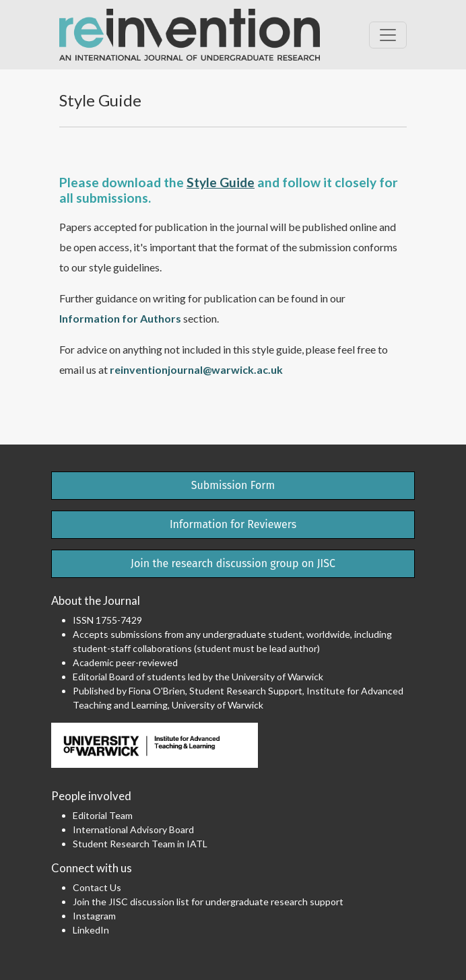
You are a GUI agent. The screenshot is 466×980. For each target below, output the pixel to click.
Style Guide (221, 182)
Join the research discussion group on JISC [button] (233, 563)
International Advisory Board (133, 829)
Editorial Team (103, 815)
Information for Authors (120, 318)
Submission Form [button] (233, 485)
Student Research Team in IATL (140, 844)
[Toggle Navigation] (388, 35)
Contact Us (97, 887)
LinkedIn (91, 930)
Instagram (94, 916)
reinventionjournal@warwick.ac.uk (196, 369)
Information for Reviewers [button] (233, 524)
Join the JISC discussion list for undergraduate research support (208, 902)
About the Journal (96, 600)
